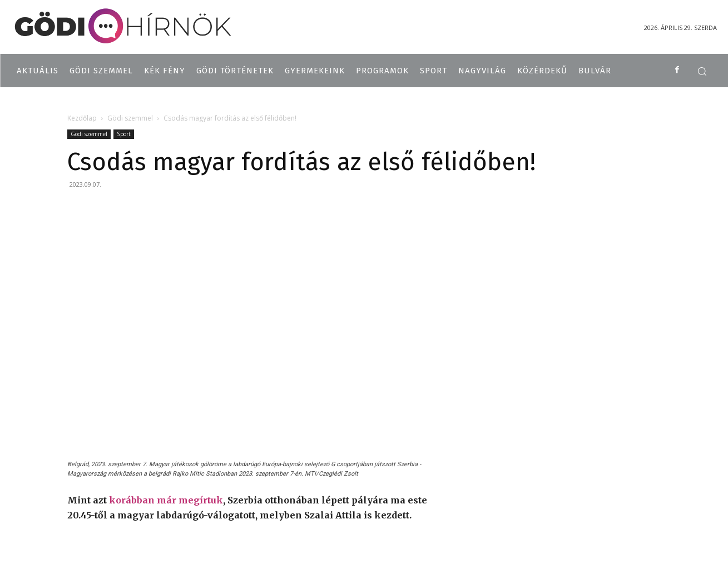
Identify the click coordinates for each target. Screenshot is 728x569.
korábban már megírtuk (166, 500)
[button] (702, 71)
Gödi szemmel (130, 118)
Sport (124, 134)
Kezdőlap (82, 118)
